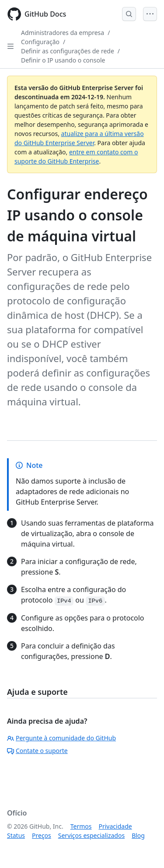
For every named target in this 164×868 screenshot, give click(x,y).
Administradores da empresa (63, 33)
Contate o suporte (37, 751)
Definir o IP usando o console (63, 60)
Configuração (40, 42)
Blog (138, 835)
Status (16, 835)
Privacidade (115, 826)
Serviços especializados (91, 835)
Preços (42, 835)
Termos (81, 826)
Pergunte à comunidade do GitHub (61, 738)
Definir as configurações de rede (68, 51)
